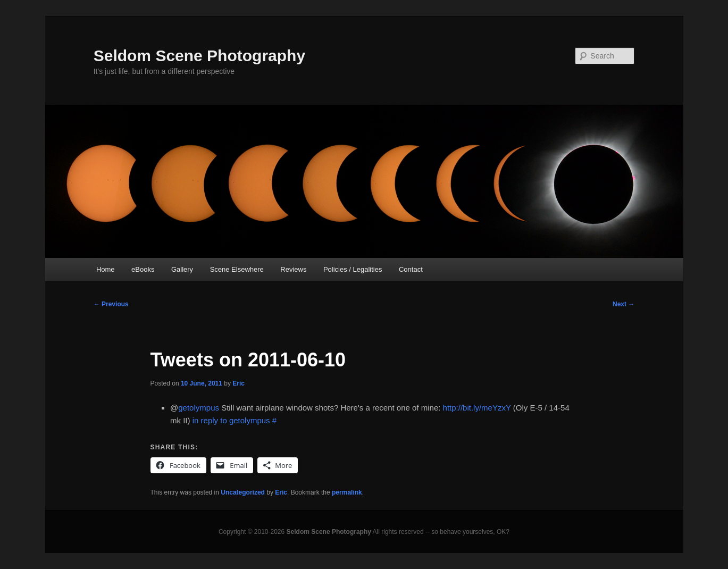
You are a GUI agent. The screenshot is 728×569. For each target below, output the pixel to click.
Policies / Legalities (353, 269)
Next (624, 304)
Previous (111, 304)
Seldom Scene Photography (199, 56)
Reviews (293, 269)
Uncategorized (243, 492)
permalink (347, 492)
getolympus (199, 408)
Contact (411, 269)
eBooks (143, 269)
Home (106, 269)
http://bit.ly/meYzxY (477, 408)
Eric (239, 383)
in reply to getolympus (231, 420)
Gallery (182, 269)
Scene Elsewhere (237, 269)
